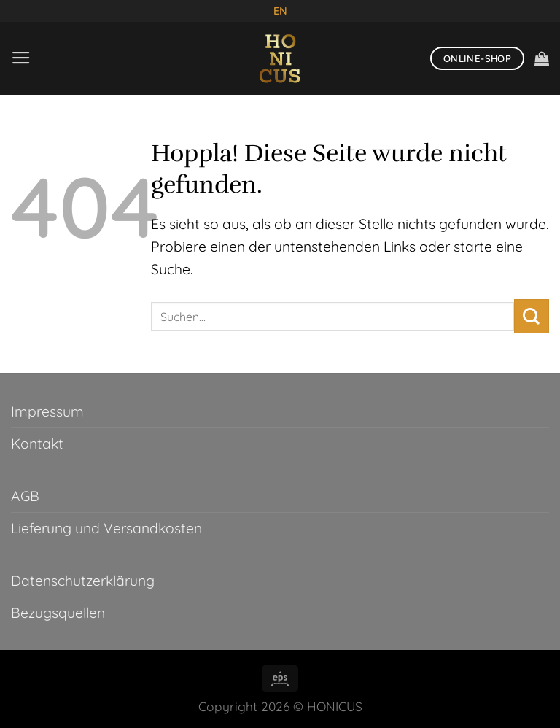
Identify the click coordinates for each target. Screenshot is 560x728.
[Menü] (22, 58)
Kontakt (37, 444)
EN (280, 11)
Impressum (47, 411)
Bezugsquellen (58, 613)
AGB (25, 496)
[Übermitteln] (532, 316)
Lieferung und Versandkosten (106, 528)
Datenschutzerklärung (83, 581)
